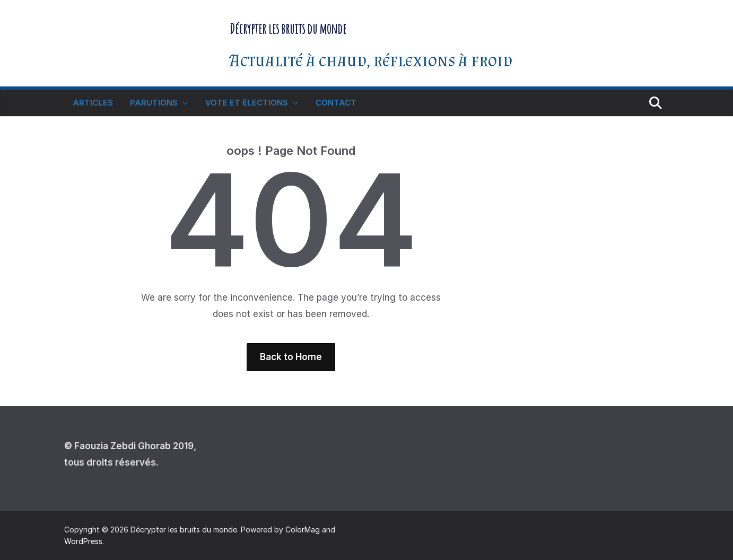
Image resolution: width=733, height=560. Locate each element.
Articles (93, 103)
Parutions (154, 103)
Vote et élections (247, 103)
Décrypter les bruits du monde (288, 29)
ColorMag (303, 530)
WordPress (83, 541)
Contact (336, 103)
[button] (183, 103)
